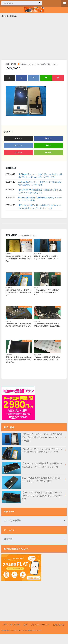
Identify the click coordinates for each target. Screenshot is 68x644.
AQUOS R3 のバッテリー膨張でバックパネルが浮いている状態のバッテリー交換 (40, 183)
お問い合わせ (59, 625)
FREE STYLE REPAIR (11, 625)
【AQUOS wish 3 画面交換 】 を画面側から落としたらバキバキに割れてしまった (40, 191)
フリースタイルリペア (20, 630)
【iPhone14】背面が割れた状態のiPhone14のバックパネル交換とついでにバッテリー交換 (40, 207)
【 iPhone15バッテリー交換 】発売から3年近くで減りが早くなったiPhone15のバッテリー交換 (40, 176)
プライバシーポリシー (40, 625)
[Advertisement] (34, 39)
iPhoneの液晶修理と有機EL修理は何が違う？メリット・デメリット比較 (40, 199)
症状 (25, 625)
